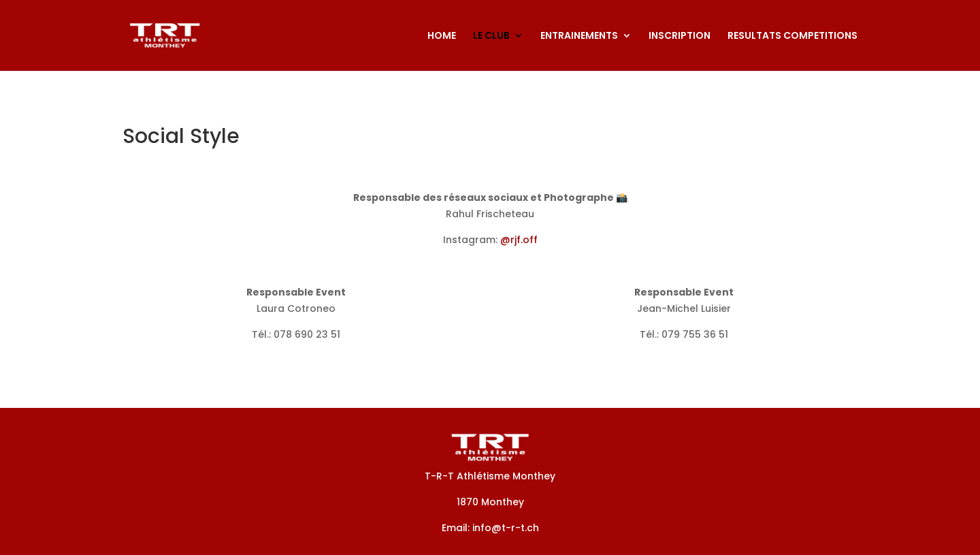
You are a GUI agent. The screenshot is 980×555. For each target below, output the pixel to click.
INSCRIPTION (680, 36)
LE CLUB (491, 36)
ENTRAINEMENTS (579, 36)
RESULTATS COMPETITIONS (793, 36)
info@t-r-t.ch (506, 528)
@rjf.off (519, 240)
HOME (442, 36)
